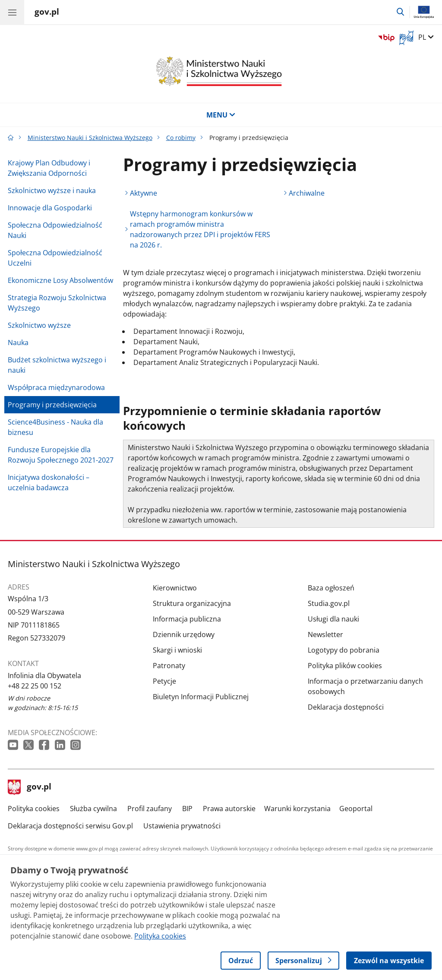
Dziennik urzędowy (184, 634)
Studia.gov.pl (329, 603)
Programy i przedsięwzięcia (52, 405)
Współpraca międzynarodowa (56, 387)
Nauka (18, 343)
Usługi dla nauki (333, 619)
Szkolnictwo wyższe (39, 325)
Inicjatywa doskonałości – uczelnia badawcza (49, 482)
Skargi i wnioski (177, 650)
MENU (221, 115)
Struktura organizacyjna (192, 603)
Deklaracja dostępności (346, 707)
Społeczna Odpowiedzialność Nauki (55, 230)
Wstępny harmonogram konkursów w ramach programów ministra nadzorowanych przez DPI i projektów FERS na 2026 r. (200, 229)
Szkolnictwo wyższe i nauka (52, 190)
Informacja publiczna (187, 619)
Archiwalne (307, 193)
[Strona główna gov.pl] (47, 13)
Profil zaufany (150, 809)
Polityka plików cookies (345, 666)
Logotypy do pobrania (344, 650)
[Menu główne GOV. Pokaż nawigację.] (12, 12)
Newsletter (325, 634)
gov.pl (30, 787)
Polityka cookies (34, 809)
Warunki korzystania (297, 809)
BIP (187, 809)
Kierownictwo (175, 588)
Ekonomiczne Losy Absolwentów (60, 280)
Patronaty (169, 666)
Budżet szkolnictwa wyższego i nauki (57, 365)
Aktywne (144, 193)
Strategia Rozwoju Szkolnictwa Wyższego (57, 303)
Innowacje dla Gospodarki (50, 208)
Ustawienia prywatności (182, 826)
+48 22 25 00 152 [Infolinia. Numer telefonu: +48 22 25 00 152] (35, 686)
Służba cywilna (93, 809)
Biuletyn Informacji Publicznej (201, 697)
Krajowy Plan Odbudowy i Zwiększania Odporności (49, 168)
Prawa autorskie (229, 809)
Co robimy (181, 138)
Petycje (164, 681)
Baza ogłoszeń (331, 588)
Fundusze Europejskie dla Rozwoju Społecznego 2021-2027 (61, 455)
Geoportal (356, 809)
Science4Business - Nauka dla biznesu (55, 427)
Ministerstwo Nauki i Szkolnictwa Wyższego (90, 138)
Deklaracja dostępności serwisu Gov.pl (70, 826)
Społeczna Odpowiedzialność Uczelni (55, 258)
